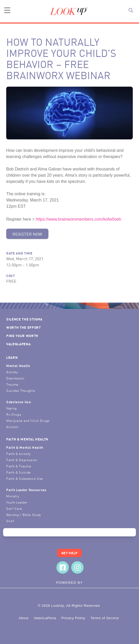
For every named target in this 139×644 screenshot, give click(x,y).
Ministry (13, 496)
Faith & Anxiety (19, 454)
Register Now (27, 234)
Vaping (12, 408)
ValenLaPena (18, 344)
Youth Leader (17, 502)
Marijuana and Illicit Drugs (28, 420)
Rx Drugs (14, 414)
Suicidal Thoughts (21, 390)
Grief (10, 521)
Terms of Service (105, 618)
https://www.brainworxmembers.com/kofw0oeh (78, 219)
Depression (15, 378)
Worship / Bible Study (24, 515)
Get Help (69, 553)
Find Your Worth (22, 336)
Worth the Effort (24, 327)
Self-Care (14, 508)
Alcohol (12, 427)
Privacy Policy (73, 618)
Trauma (12, 384)
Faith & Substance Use (25, 478)
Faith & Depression (22, 460)
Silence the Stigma (24, 319)
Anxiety (12, 372)
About (24, 618)
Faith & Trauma (19, 466)
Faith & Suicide (19, 472)
